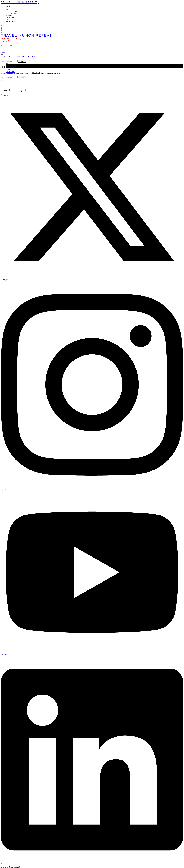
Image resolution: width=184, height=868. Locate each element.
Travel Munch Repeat (19, 2)
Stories (9, 15)
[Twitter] (2, 26)
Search (22, 61)
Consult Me (11, 22)
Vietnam (13, 13)
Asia (7, 9)
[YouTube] (2, 30)
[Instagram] (3, 28)
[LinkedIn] (2, 32)
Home (8, 7)
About (8, 20)
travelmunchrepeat (29, 867)
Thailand (14, 11)
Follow (4, 52)
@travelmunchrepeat (10, 46)
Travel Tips (11, 18)
